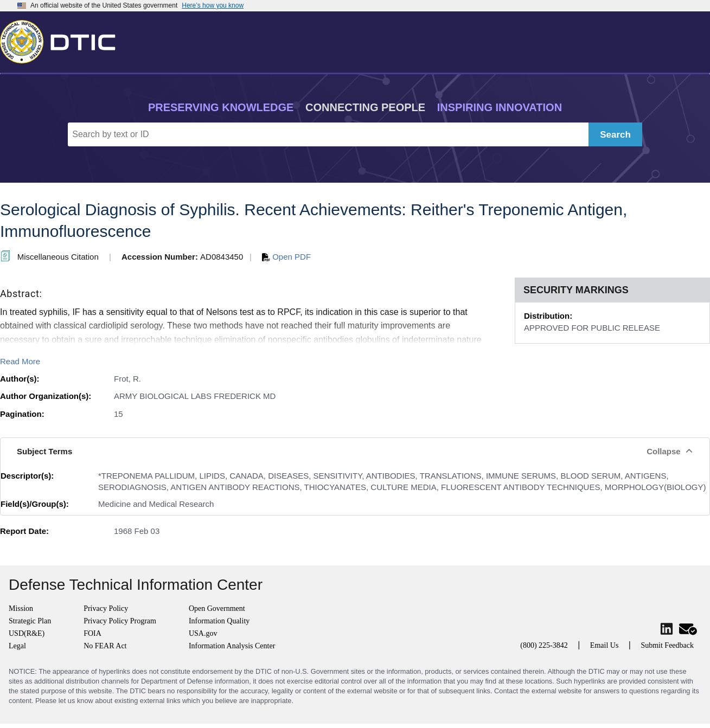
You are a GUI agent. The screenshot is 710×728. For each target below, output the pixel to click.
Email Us (605, 645)
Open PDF (286, 257)
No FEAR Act (105, 646)
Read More (20, 361)
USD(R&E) (27, 634)
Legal (17, 646)
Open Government (217, 609)
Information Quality (219, 621)
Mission (21, 609)
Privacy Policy (106, 609)
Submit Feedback (667, 645)
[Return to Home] (62, 40)
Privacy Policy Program (120, 621)
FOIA (92, 634)
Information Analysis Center (232, 646)
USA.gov (203, 634)
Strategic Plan (30, 621)
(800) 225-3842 (544, 645)
